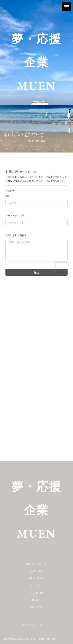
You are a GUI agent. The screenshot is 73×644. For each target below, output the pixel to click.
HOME (30, 141)
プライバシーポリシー (37, 625)
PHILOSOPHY (37, 564)
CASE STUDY (36, 578)
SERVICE (37, 571)
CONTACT (36, 607)
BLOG (36, 600)
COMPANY (37, 593)
